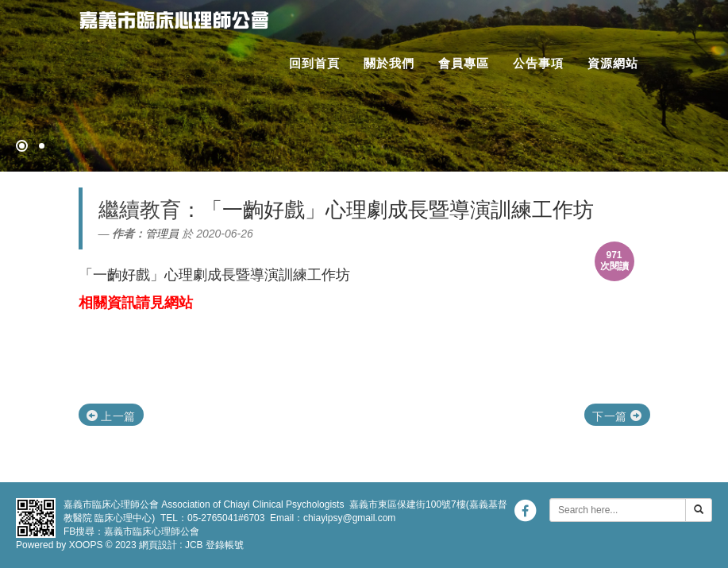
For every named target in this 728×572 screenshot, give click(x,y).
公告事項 (538, 63)
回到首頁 (314, 63)
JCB (194, 545)
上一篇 (111, 416)
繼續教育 (140, 210)
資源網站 (613, 63)
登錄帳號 (225, 545)
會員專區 (464, 63)
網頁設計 (158, 545)
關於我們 (389, 63)
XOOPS (86, 545)
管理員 (162, 234)
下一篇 (617, 416)
